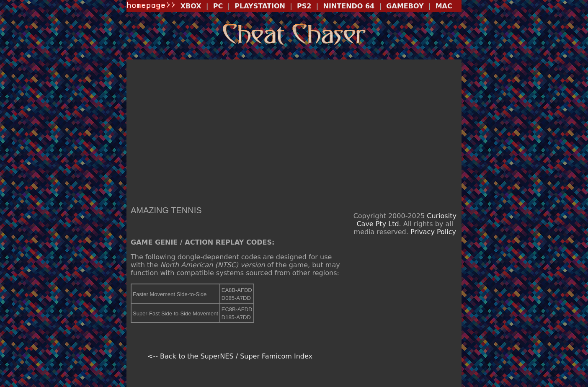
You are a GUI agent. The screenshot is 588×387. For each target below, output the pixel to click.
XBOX (191, 6)
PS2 (304, 6)
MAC (444, 6)
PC (218, 6)
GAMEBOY (405, 6)
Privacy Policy (433, 232)
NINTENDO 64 (349, 6)
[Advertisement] (294, 130)
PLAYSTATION (260, 6)
